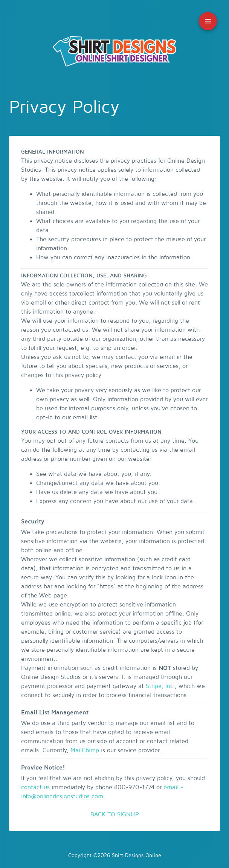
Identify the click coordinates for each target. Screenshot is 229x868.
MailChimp (85, 750)
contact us (35, 787)
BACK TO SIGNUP (115, 814)
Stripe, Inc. (160, 686)
